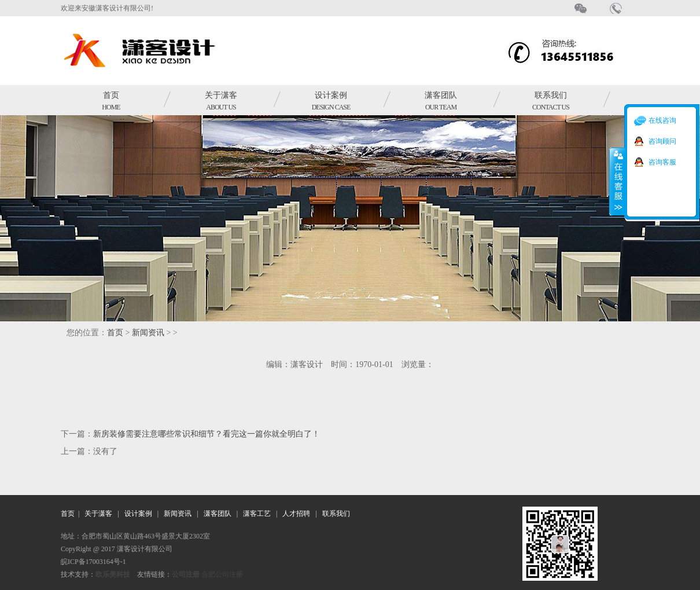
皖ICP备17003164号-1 (93, 562)
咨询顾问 (662, 141)
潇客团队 (441, 101)
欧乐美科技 (113, 574)
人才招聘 (296, 514)
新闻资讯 (148, 333)
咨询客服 (662, 162)
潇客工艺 (257, 514)
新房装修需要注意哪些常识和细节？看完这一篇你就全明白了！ (207, 434)
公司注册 (186, 574)
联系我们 (551, 101)
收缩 (617, 181)
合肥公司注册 (222, 574)
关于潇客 (221, 101)
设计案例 (331, 101)
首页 (111, 101)
